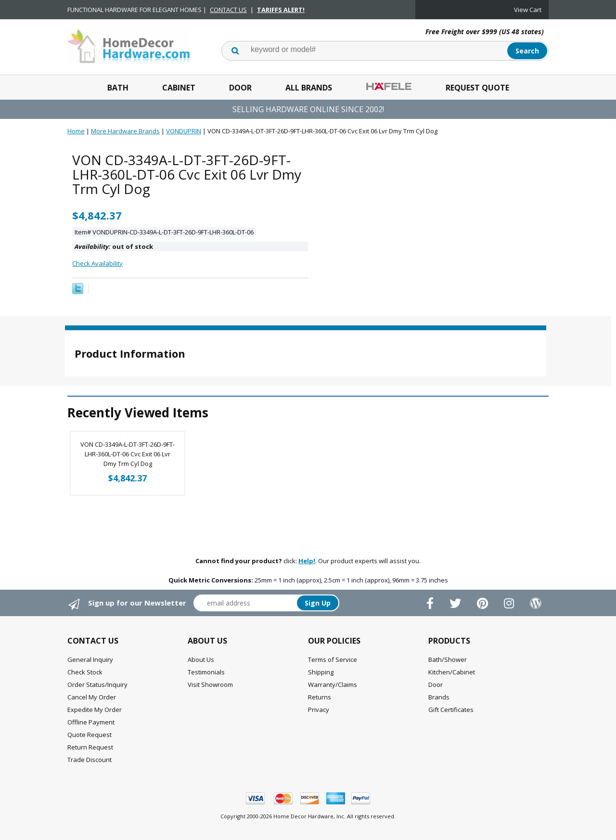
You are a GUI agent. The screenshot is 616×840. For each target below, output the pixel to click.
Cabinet (179, 88)
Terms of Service (333, 659)
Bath (118, 88)
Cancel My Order (92, 697)
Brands (439, 697)
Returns (320, 697)
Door (240, 88)
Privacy (319, 710)
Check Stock (85, 672)
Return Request (90, 747)
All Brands (309, 88)
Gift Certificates (451, 710)
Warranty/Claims (333, 685)
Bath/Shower (448, 659)
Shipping (321, 672)
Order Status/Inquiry (97, 685)
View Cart (528, 10)
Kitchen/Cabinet (452, 672)
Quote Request (90, 735)
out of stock (114, 246)
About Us (201, 659)
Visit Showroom (210, 685)
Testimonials (206, 672)
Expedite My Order (95, 710)
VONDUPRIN (184, 131)
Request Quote (477, 88)
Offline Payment (91, 722)
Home (76, 131)
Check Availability (97, 263)
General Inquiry (90, 659)
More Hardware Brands (125, 131)
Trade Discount (90, 760)
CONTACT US (228, 10)
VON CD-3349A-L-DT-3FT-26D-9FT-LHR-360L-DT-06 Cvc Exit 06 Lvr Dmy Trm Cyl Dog (128, 454)
